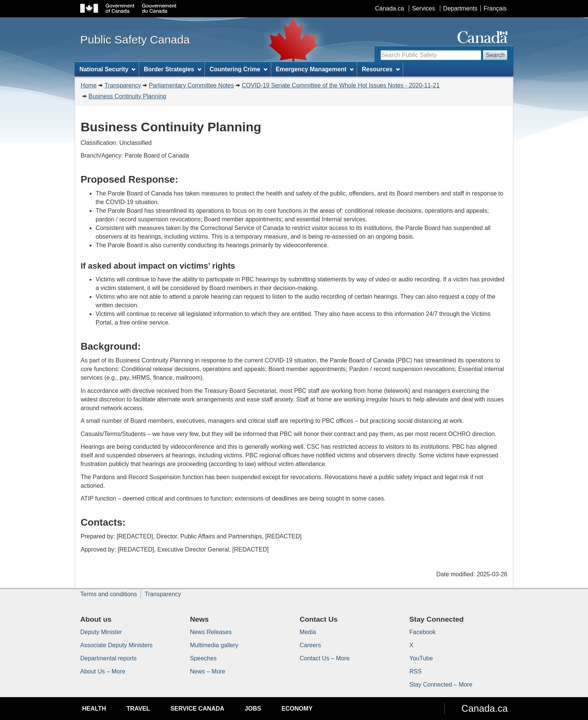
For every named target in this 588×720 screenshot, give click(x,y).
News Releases (211, 632)
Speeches (203, 658)
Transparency (123, 85)
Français (495, 8)
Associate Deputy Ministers (116, 645)
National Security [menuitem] (108, 69)
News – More (208, 671)
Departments (460, 8)
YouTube (421, 658)
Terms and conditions (109, 594)
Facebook (423, 632)
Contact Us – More (325, 658)
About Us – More (103, 671)
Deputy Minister (101, 632)
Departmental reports (108, 658)
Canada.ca (389, 8)
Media (308, 632)
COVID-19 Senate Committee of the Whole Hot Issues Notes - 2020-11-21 (341, 85)
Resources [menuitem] (381, 69)
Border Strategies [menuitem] (173, 69)
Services (424, 8)
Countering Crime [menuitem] (238, 69)
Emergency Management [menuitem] (314, 69)
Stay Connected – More (441, 685)
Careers (310, 645)
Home (89, 85)
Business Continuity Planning (127, 96)
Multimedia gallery (214, 645)
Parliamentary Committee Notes (191, 85)
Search (495, 55)
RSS (416, 671)
